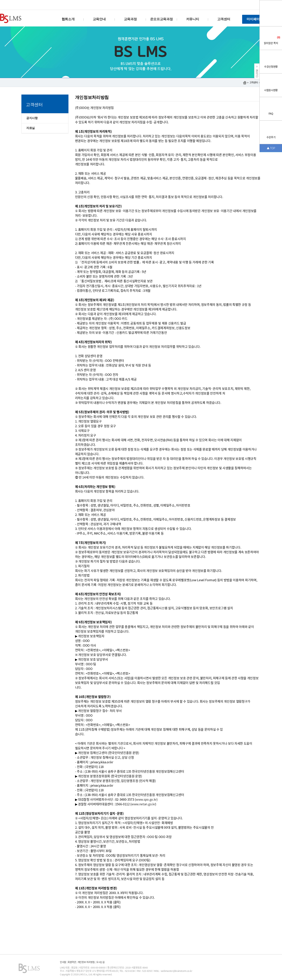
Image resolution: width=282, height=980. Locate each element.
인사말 (63, 962)
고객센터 (224, 19)
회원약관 (72, 962)
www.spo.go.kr (146, 799)
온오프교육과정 (162, 19)
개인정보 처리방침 (86, 962)
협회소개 (68, 19)
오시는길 (100, 962)
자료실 (31, 128)
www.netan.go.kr (143, 804)
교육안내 (99, 19)
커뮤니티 (193, 19)
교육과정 (130, 19)
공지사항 (32, 118)
